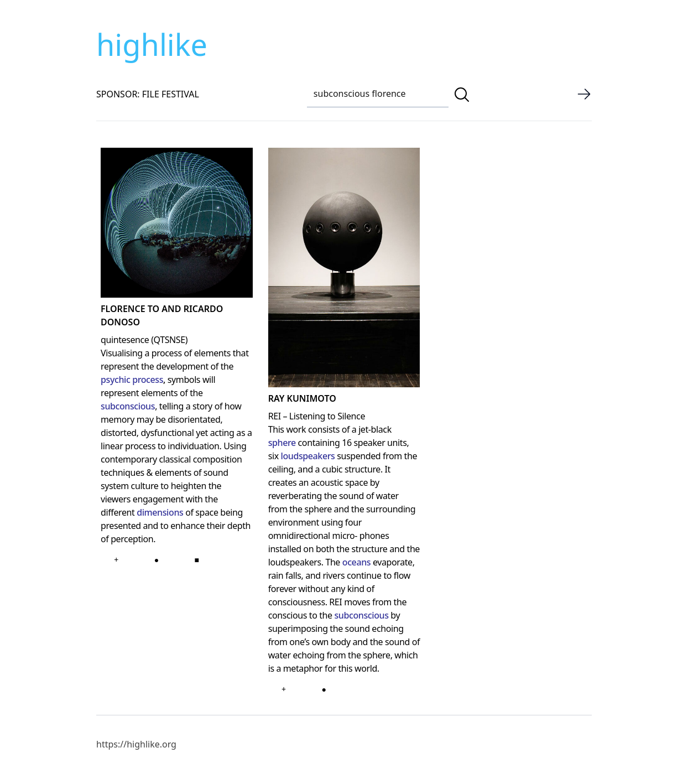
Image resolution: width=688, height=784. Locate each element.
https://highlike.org (136, 744)
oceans (356, 562)
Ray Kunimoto (302, 398)
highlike (152, 44)
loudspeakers (307, 456)
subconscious (128, 406)
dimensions (160, 512)
